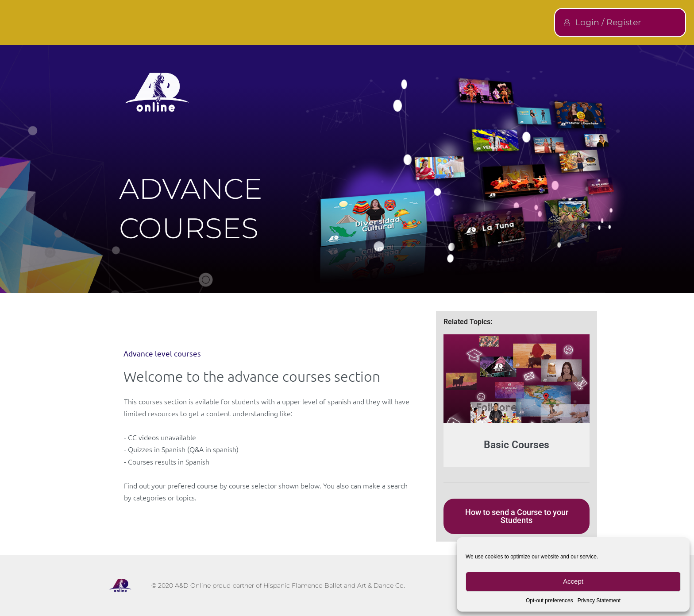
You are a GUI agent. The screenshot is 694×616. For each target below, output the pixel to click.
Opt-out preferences (549, 601)
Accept (573, 581)
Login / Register (602, 22)
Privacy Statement (599, 601)
